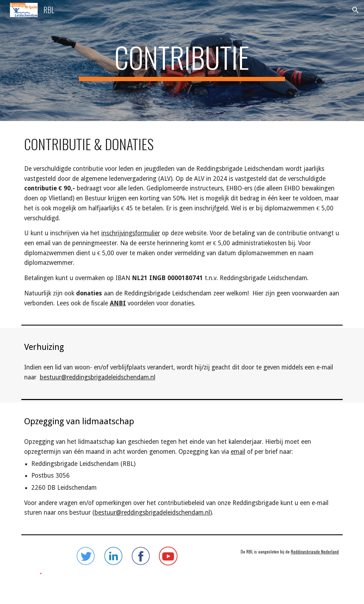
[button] (355, 10)
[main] (182, 61)
